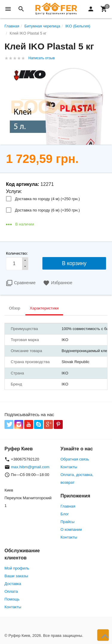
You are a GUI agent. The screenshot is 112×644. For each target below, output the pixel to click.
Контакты (69, 467)
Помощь (12, 599)
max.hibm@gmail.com (30, 467)
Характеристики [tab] (44, 308)
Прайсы (68, 522)
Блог (65, 514)
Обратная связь (75, 459)
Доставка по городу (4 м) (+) (47, 199)
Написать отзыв (42, 58)
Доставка (13, 584)
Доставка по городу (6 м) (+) (47, 210)
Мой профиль (17, 568)
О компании (71, 529)
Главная (68, 506)
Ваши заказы (16, 576)
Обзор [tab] (15, 308)
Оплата (11, 591)
